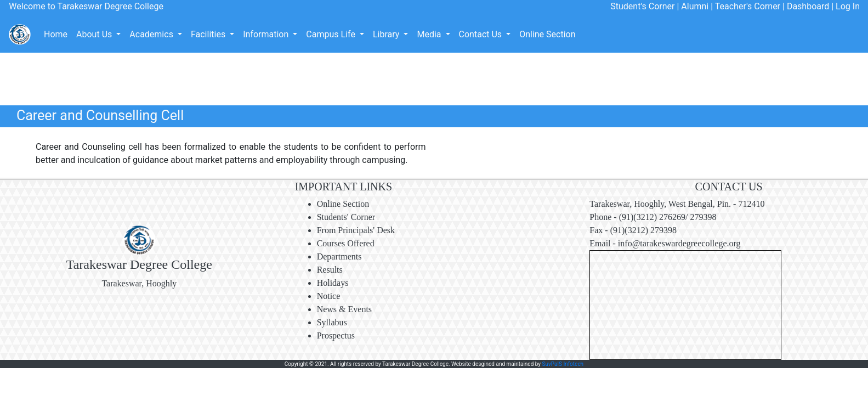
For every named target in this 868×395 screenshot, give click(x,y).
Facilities (209, 34)
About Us (95, 34)
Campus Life (332, 34)
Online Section (547, 34)
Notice (329, 296)
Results (330, 270)
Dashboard (808, 6)
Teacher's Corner (748, 6)
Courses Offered (346, 243)
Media (430, 34)
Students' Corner (346, 217)
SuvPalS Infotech (563, 364)
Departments (339, 256)
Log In (847, 6)
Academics (152, 34)
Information (267, 34)
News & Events (344, 309)
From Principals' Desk (356, 230)
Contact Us (482, 34)
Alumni (695, 6)
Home (56, 34)
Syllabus (332, 322)
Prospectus (336, 335)
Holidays (333, 283)
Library (387, 34)
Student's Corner (642, 6)
